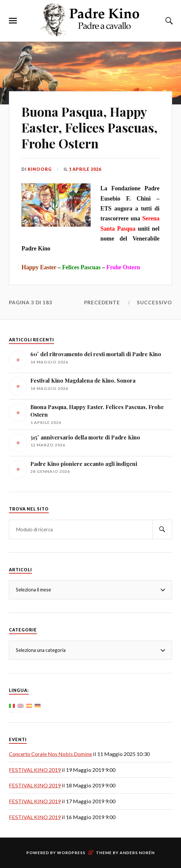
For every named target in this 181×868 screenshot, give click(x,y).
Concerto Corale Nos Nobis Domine (50, 754)
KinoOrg (40, 169)
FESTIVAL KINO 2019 (35, 770)
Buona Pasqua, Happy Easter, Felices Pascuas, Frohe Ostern (90, 127)
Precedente (102, 302)
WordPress (71, 853)
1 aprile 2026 (85, 169)
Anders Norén (137, 853)
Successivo (154, 302)
